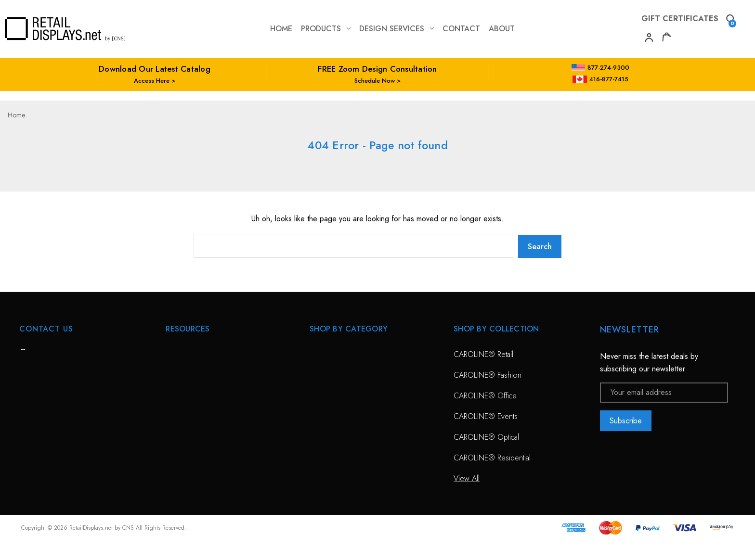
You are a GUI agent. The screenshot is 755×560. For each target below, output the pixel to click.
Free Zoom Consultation (204, 374)
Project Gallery (189, 457)
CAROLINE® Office (485, 395)
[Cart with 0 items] (666, 39)
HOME (176, 353)
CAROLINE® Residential (492, 457)
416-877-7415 (600, 79)
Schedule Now (375, 81)
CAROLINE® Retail (483, 353)
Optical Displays (335, 374)
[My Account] (648, 39)
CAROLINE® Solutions (346, 353)
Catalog (178, 477)
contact (461, 29)
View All (323, 415)
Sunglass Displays (338, 395)
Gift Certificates (680, 19)
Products (326, 29)
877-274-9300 (601, 68)
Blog (173, 498)
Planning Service (192, 415)
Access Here (152, 81)
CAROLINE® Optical (486, 436)
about (502, 29)
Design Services (397, 29)
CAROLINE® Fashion (488, 374)
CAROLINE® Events (486, 415)
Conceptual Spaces (196, 436)
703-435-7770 (59, 406)
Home (281, 29)
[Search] (730, 20)
